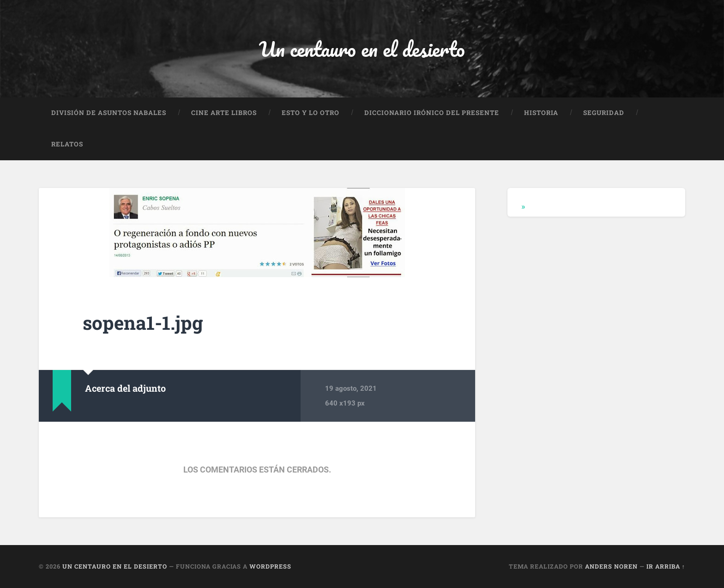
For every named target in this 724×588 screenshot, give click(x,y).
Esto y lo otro (311, 113)
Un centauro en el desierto (362, 49)
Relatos (67, 144)
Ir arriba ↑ (666, 566)
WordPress (270, 566)
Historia (541, 113)
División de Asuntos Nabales (109, 113)
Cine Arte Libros (224, 113)
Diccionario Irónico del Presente (432, 113)
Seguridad (604, 113)
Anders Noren (611, 566)
